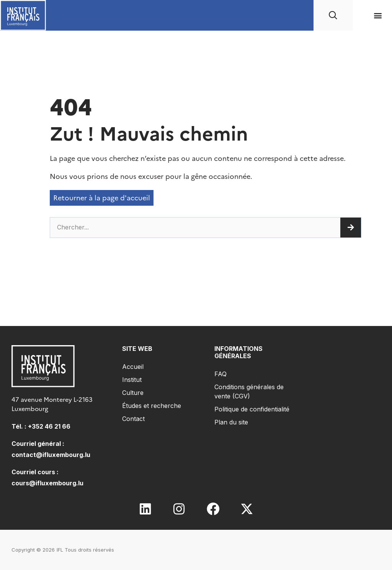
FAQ (220, 374)
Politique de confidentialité (252, 409)
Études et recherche (152, 406)
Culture (133, 393)
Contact (133, 419)
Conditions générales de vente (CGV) (249, 391)
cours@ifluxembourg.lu (47, 483)
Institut (132, 380)
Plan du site (231, 422)
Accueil (133, 367)
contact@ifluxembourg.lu (51, 455)
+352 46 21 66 (49, 426)
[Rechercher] (351, 228)
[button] (378, 16)
